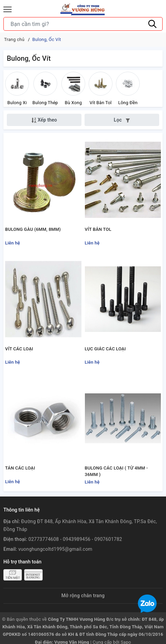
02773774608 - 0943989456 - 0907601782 (75, 540)
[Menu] (7, 9)
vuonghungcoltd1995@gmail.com (55, 549)
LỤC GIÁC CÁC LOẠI (105, 349)
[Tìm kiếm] (152, 24)
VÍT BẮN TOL (98, 229)
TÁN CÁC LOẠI (20, 468)
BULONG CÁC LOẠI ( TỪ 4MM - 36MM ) (116, 471)
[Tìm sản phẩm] (83, 24)
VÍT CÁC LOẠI (19, 349)
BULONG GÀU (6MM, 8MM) (33, 229)
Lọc (122, 120)
